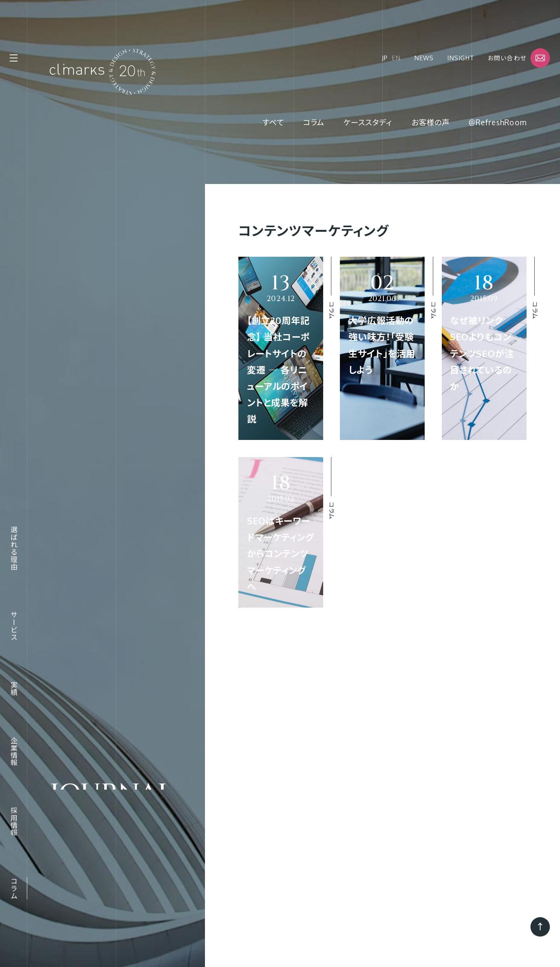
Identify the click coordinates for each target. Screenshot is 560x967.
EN (396, 58)
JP (385, 58)
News (424, 58)
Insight (461, 58)
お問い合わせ (507, 58)
